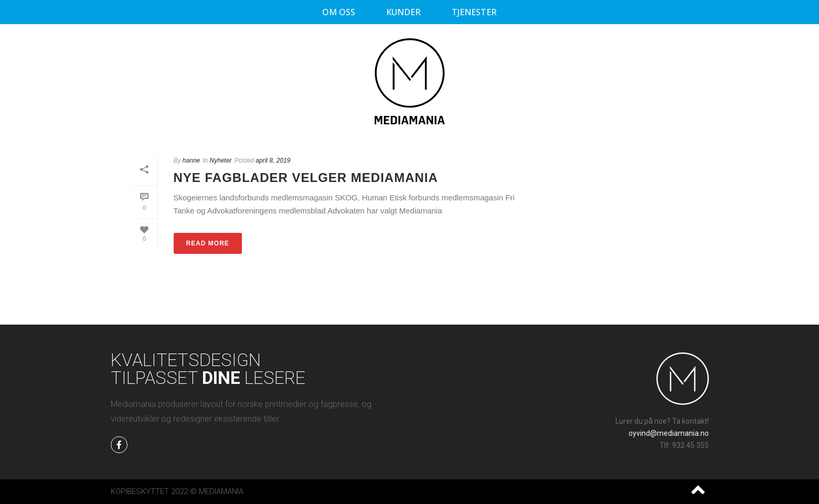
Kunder (403, 12)
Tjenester (474, 12)
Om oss (339, 12)
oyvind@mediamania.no (669, 433)
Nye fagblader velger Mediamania (306, 178)
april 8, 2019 (273, 160)
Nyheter (221, 160)
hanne (191, 160)
